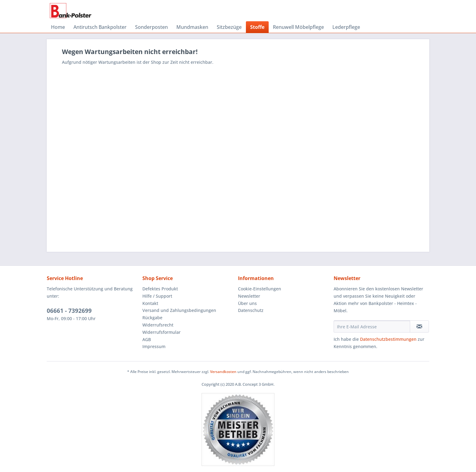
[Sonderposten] (151, 27)
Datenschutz (251, 310)
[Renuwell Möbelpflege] (298, 27)
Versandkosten (223, 372)
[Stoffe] (257, 27)
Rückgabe (152, 318)
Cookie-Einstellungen (260, 289)
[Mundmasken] (192, 27)
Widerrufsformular (161, 332)
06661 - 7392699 (69, 311)
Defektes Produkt (160, 289)
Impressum (154, 346)
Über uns (247, 303)
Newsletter (249, 296)
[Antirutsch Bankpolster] (100, 27)
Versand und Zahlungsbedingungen (179, 310)
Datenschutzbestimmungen (388, 339)
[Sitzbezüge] (229, 27)
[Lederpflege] (346, 27)
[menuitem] (58, 27)
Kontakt (150, 303)
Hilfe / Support (157, 296)
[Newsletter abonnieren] (419, 327)
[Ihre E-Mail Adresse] (372, 327)
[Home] (58, 27)
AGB (147, 339)
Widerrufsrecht (158, 325)
